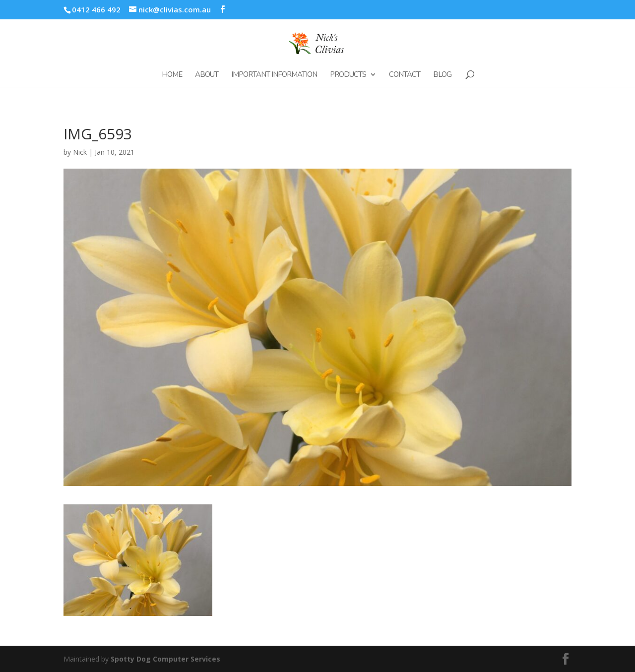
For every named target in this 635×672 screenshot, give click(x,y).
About (207, 75)
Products (348, 75)
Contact (405, 75)
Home (172, 75)
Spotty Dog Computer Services (165, 659)
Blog (442, 75)
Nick (80, 152)
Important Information (274, 75)
